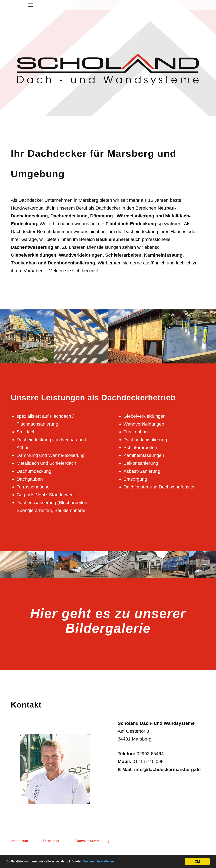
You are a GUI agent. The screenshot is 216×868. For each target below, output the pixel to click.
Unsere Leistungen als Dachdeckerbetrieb (93, 421)
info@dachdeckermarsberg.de (167, 792)
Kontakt (26, 728)
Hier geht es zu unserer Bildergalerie (108, 644)
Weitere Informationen (108, 863)
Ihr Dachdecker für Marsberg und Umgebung (94, 186)
